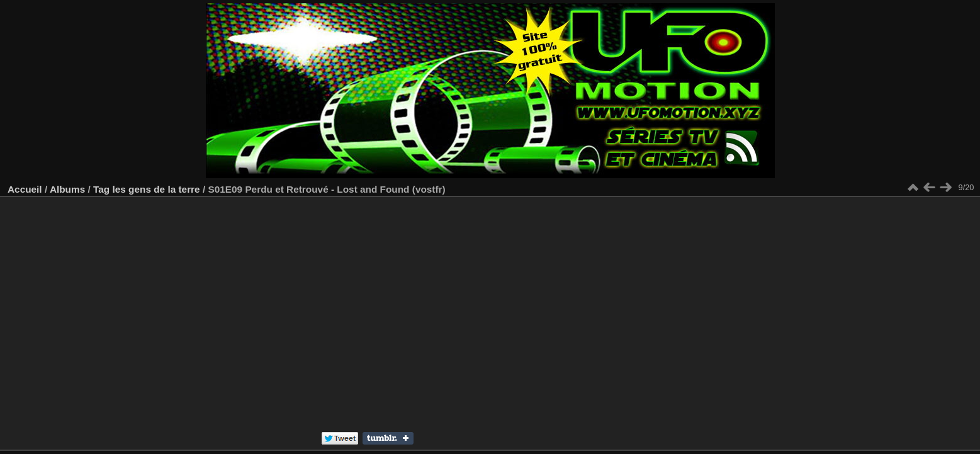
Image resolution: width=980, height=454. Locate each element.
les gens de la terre (156, 189)
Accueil (25, 189)
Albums (67, 189)
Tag (101, 189)
